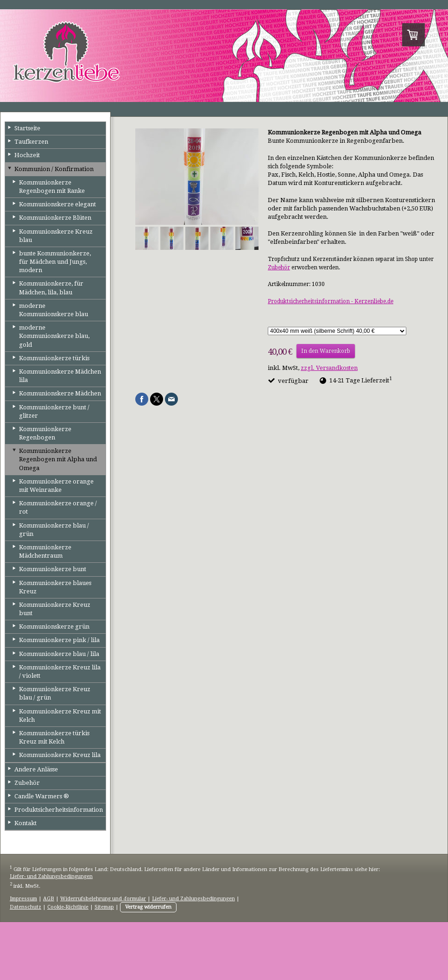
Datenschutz (25, 907)
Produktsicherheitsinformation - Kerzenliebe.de (331, 301)
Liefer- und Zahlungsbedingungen (51, 876)
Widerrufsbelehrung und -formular (103, 899)
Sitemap (104, 907)
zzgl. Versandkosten (329, 368)
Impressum (23, 899)
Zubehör (279, 267)
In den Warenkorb (326, 351)
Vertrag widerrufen (148, 907)
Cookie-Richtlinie (68, 907)
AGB (49, 899)
